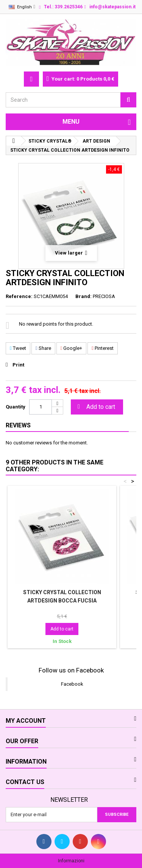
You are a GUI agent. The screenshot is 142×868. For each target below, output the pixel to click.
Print (18, 365)
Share (43, 348)
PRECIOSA (104, 296)
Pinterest (103, 348)
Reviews (18, 425)
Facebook (72, 684)
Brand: (83, 296)
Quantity (16, 407)
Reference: (19, 296)
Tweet (18, 348)
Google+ (72, 348)
